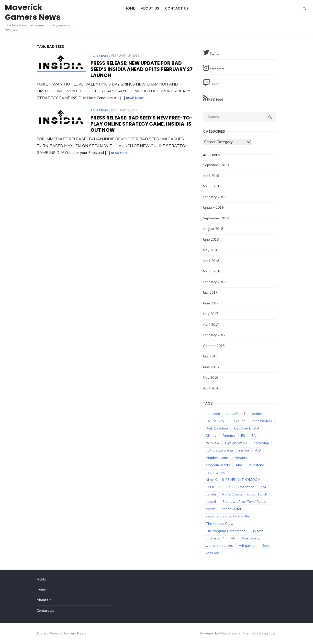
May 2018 (211, 250)
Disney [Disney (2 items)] (211, 436)
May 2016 (211, 378)
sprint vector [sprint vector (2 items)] (232, 509)
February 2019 (214, 197)
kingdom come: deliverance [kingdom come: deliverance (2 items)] (227, 458)
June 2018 (211, 240)
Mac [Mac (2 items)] (239, 465)
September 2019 (216, 165)
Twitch (212, 83)
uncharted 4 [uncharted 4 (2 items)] (215, 538)
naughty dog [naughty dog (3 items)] (215, 472)
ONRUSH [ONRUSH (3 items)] (213, 487)
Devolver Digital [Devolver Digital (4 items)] (247, 428)
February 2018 (214, 282)
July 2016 (210, 356)
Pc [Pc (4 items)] (228, 487)
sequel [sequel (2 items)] (211, 502)
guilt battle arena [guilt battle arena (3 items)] (219, 450)
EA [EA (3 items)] (254, 436)
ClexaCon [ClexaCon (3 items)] (238, 421)
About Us (150, 8)
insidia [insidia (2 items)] (244, 450)
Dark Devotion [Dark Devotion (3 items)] (217, 428)
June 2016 (211, 367)
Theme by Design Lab (259, 633)
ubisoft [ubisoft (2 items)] (257, 531)
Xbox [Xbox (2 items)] (266, 546)
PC (93, 56)
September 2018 (216, 218)
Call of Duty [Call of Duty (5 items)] (215, 421)
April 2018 (211, 261)
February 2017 (214, 335)
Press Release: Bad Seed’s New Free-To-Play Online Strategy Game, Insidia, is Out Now (142, 124)
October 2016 (214, 346)
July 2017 (210, 293)
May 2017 (211, 314)
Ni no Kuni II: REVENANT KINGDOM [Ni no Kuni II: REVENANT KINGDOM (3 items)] (233, 480)
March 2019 (212, 186)
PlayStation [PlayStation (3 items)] (245, 487)
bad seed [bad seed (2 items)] (213, 414)
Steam (102, 56)
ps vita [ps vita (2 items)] (211, 494)
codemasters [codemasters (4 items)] (262, 421)
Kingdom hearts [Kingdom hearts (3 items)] (218, 465)
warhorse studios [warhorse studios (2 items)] (219, 546)
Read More (135, 98)
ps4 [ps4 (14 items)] (263, 487)
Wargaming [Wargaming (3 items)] (251, 538)
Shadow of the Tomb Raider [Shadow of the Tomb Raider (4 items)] (245, 502)
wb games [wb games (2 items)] (247, 546)
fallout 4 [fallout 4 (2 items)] (212, 443)
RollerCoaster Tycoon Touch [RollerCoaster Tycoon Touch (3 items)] (245, 494)
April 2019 (211, 176)
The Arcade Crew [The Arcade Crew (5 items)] (220, 524)
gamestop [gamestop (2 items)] (261, 443)
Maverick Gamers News (33, 12)
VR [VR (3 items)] (233, 538)
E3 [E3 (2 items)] (243, 436)
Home (130, 8)
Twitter (212, 52)
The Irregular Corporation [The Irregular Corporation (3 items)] (226, 531)
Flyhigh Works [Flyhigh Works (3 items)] (236, 443)
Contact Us (177, 8)
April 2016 (211, 388)
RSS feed (213, 98)
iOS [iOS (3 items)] (258, 450)
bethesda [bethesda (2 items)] (259, 414)
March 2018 (212, 271)
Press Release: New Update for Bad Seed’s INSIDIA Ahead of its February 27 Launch (142, 69)
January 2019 (213, 208)
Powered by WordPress (219, 633)
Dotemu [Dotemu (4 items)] (229, 436)
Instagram (214, 68)
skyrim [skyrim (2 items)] (211, 509)
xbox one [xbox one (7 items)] (213, 553)
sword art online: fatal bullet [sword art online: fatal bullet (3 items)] (228, 516)
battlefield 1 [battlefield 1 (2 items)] (236, 414)
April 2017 (211, 325)
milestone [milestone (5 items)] (257, 465)
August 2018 (213, 229)
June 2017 (211, 303)
